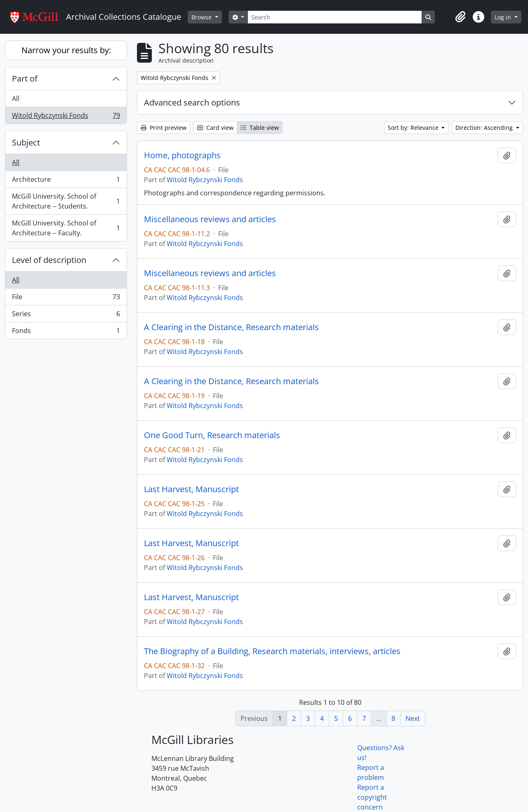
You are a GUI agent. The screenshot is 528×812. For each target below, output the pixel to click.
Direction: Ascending (485, 128)
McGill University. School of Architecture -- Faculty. (66, 228)
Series (66, 316)
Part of (25, 79)
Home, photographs (182, 155)
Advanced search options (192, 102)
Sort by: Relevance (414, 128)
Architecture (66, 181)
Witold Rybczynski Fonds (66, 117)
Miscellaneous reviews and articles (210, 219)
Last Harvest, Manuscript (191, 489)
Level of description (49, 260)
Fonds (66, 332)
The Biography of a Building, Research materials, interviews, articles (272, 651)
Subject (26, 142)
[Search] (335, 17)
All (16, 99)
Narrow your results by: (66, 50)
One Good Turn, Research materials (212, 435)
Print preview (164, 128)
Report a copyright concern (372, 797)
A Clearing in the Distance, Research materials (231, 327)
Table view (260, 128)
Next (413, 718)
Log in (504, 17)
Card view (215, 128)
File (66, 299)
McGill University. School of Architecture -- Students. (66, 201)
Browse (202, 17)
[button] (460, 17)
